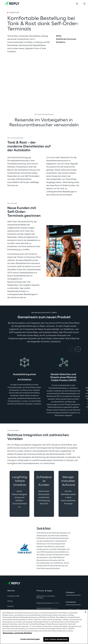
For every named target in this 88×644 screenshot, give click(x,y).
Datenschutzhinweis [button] (48, 603)
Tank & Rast (44, 528)
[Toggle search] (77, 4)
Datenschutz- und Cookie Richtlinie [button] (46, 597)
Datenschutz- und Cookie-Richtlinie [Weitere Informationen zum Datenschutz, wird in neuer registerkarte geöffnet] (17, 633)
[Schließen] (85, 612)
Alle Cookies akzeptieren (56, 639)
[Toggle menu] (84, 4)
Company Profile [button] (13, 596)
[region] (44, 627)
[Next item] (78, 349)
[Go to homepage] (12, 4)
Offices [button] (10, 601)
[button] (73, 593)
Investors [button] (11, 606)
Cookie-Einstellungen (30, 639)
